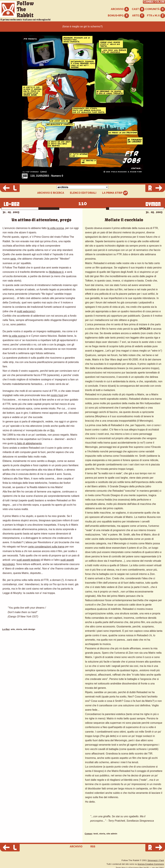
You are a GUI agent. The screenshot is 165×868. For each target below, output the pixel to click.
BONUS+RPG (118, 16)
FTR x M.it (156, 16)
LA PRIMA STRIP (115, 193)
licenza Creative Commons (151, 864)
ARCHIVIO (120, 9)
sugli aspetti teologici (28, 560)
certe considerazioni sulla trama (46, 547)
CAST (138, 9)
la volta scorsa (56, 228)
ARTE (138, 16)
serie (13, 259)
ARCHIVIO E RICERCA (51, 193)
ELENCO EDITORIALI (83, 193)
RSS (93, 847)
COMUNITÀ (155, 9)
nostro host (57, 395)
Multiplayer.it (56, 272)
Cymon (88, 834)
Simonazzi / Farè (156, 860)
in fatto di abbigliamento (28, 443)
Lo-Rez (6, 629)
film (52, 430)
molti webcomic (26, 311)
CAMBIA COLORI (154, 2)
